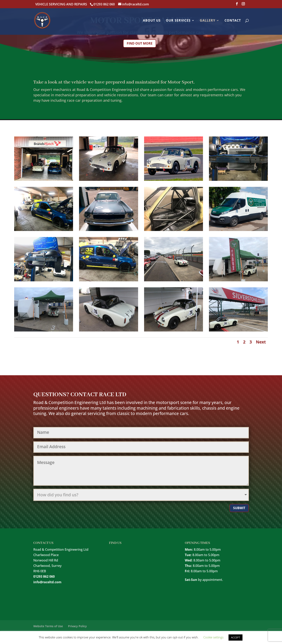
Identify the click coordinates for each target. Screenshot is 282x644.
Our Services (178, 21)
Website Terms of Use (48, 626)
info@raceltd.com (47, 582)
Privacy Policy (77, 626)
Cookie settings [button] (213, 637)
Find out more (140, 43)
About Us (152, 21)
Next (261, 342)
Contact (233, 21)
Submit (239, 508)
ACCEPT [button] (235, 637)
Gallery (208, 21)
